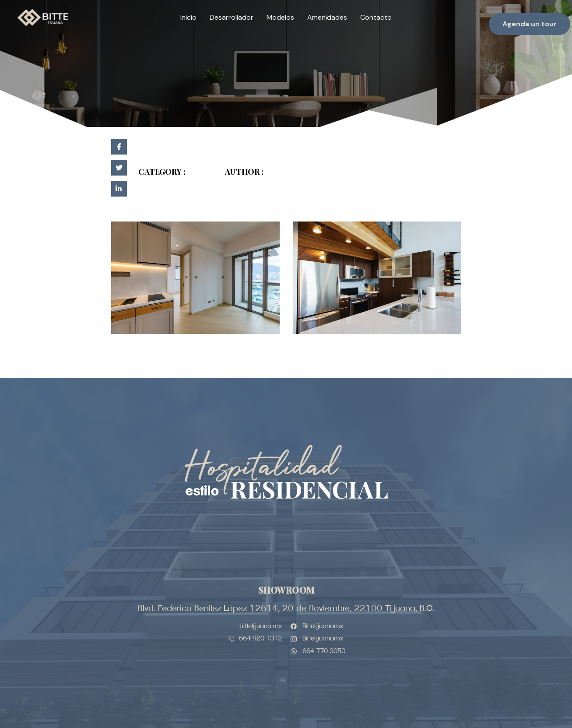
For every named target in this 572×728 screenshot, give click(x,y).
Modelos (280, 17)
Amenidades (327, 17)
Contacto (376, 17)
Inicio (188, 17)
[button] (530, 24)
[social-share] (119, 147)
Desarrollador (232, 17)
